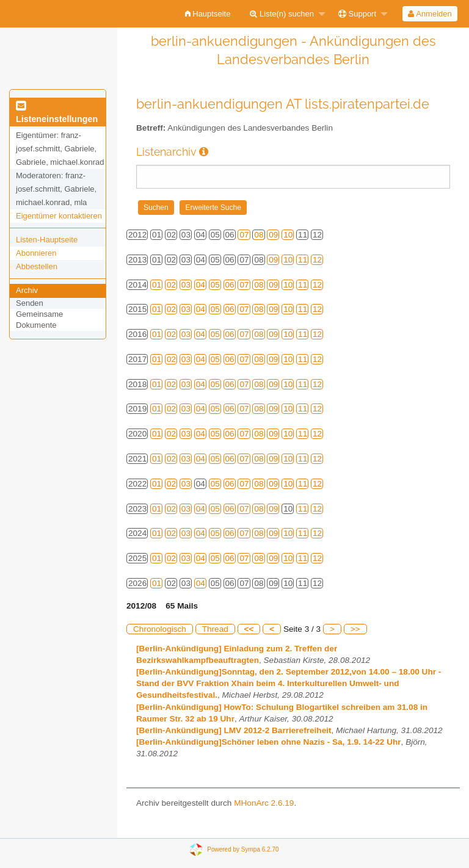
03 (186, 285)
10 (288, 235)
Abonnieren (36, 253)
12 (317, 260)
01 (157, 285)
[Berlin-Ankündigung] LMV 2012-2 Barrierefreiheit (234, 730)
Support (357, 14)
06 (230, 285)
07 (244, 235)
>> (355, 629)
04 (201, 285)
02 (171, 285)
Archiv (27, 290)
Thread (215, 629)
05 (215, 285)
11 (303, 260)
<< (249, 629)
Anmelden (430, 14)
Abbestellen (37, 266)
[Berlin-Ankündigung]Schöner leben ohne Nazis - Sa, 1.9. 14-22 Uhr (269, 742)
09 (273, 235)
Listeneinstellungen (57, 113)
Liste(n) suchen (282, 14)
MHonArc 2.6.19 (264, 803)
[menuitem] (208, 14)
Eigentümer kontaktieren (59, 216)
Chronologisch (160, 629)
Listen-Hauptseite (47, 240)
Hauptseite (208, 14)
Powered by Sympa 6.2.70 (243, 849)
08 (259, 235)
